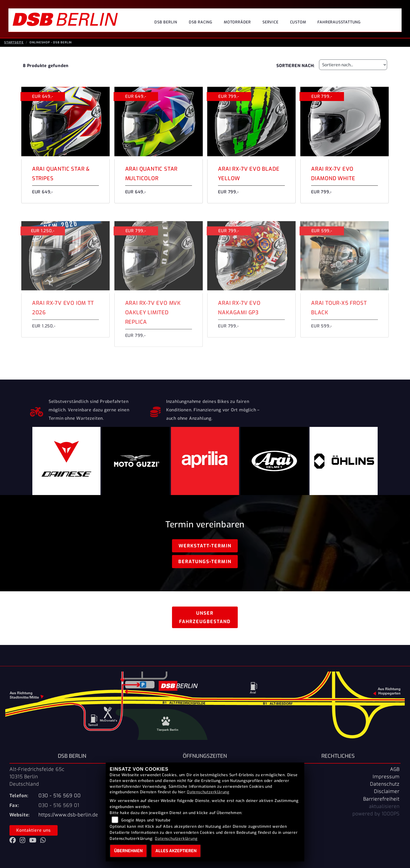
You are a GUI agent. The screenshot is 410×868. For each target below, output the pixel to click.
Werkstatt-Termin (205, 548)
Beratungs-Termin (205, 564)
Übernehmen (128, 851)
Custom (298, 22)
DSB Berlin (166, 22)
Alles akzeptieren (176, 851)
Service (270, 22)
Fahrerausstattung (339, 22)
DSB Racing (201, 22)
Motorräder (237, 22)
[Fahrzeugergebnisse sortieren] (353, 67)
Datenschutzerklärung (208, 792)
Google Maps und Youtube (146, 820)
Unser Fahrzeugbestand (205, 620)
